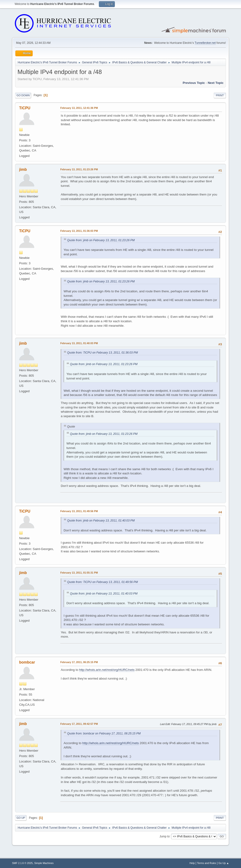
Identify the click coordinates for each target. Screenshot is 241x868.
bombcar (27, 662)
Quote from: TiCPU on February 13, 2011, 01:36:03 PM (102, 353)
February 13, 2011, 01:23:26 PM (79, 169)
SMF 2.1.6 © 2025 (22, 863)
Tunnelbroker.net (205, 43)
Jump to (165, 836)
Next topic (216, 83)
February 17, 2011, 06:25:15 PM (79, 662)
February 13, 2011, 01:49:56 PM (79, 511)
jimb (23, 169)
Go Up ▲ (224, 863)
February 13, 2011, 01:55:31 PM (79, 573)
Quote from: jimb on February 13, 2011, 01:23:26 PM (101, 240)
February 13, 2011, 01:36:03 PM (79, 231)
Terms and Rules (207, 863)
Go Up (21, 818)
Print (220, 95)
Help (192, 863)
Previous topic (194, 83)
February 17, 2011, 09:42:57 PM (79, 724)
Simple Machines (44, 863)
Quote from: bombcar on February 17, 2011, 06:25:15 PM (104, 734)
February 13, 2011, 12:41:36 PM (79, 108)
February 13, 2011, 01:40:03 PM (79, 343)
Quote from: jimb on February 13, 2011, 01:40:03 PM (101, 521)
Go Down (23, 95)
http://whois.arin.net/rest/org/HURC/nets (107, 670)
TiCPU (25, 108)
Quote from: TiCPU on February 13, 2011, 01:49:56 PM (102, 582)
